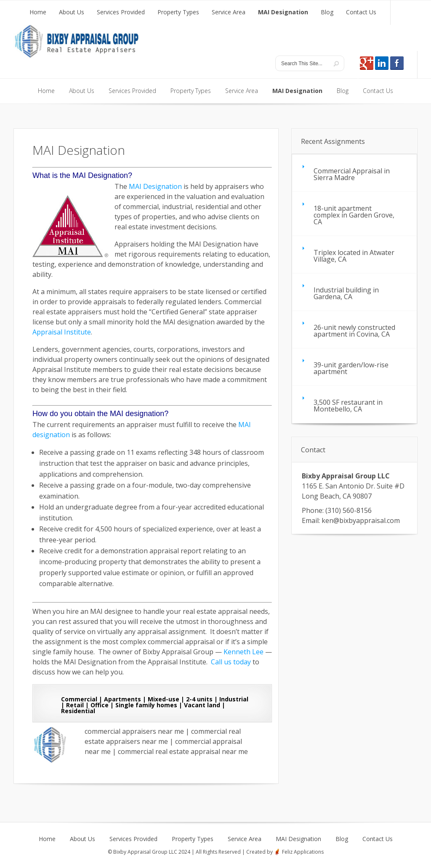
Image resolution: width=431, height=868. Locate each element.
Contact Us (378, 839)
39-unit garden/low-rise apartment (351, 368)
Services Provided (133, 839)
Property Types (193, 839)
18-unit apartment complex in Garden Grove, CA (354, 215)
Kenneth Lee (243, 652)
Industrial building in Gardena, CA (346, 293)
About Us (82, 839)
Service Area (245, 839)
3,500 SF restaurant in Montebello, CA (348, 406)
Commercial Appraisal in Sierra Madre (352, 174)
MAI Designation (155, 186)
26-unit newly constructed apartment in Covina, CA (354, 331)
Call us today (231, 662)
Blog (342, 839)
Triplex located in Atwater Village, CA (354, 256)
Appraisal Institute (62, 332)
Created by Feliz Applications (285, 852)
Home (47, 839)
